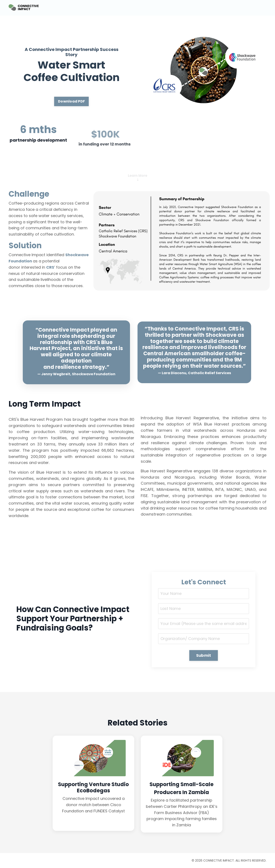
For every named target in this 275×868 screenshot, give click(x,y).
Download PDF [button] (71, 101)
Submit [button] (204, 655)
